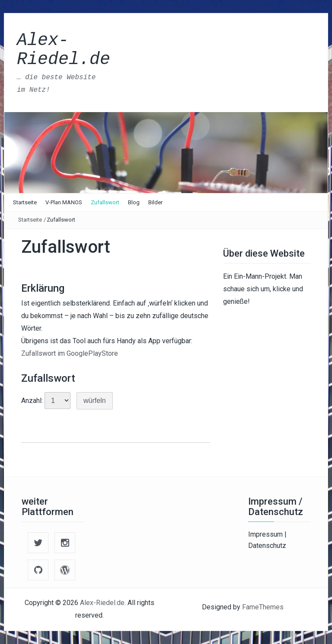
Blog (134, 202)
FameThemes (263, 607)
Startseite (25, 202)
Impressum (266, 534)
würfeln (95, 401)
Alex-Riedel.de (64, 50)
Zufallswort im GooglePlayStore (70, 353)
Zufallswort (105, 202)
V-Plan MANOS (64, 202)
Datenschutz (267, 546)
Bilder (155, 202)
